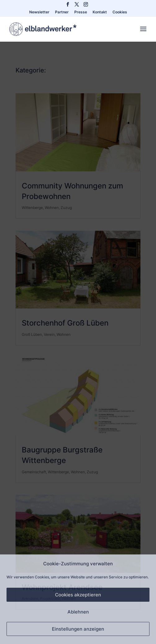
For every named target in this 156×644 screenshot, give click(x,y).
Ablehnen (78, 612)
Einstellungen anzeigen (78, 629)
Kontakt (100, 12)
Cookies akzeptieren (78, 595)
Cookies (120, 12)
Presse (81, 12)
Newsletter (39, 12)
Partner (62, 12)
